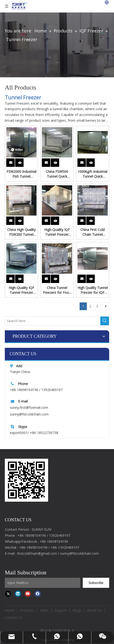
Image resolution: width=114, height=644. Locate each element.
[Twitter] (8, 594)
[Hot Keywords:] (105, 321)
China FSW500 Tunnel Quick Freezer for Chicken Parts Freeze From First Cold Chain (57, 174)
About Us (94, 610)
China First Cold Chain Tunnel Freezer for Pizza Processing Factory (93, 232)
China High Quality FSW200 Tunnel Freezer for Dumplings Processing (21, 232)
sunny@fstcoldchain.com (29, 414)
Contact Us (13, 617)
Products (27, 610)
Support (60, 610)
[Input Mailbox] (43, 583)
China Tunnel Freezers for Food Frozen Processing (57, 290)
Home (10, 610)
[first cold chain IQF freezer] (26, 480)
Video (44, 610)
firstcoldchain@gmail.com (37, 553)
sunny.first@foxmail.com (29, 407)
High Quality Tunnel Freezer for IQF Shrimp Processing (93, 290)
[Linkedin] (18, 594)
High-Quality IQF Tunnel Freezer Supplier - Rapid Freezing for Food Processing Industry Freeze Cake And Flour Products (57, 232)
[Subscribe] (96, 583)
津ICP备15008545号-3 (57, 630)
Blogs (77, 610)
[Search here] (53, 321)
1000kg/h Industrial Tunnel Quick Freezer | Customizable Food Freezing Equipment (93, 174)
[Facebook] (38, 594)
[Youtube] (28, 594)
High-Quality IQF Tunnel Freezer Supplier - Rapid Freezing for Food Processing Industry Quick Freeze (21, 290)
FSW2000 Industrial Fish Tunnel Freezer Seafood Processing (21, 174)
